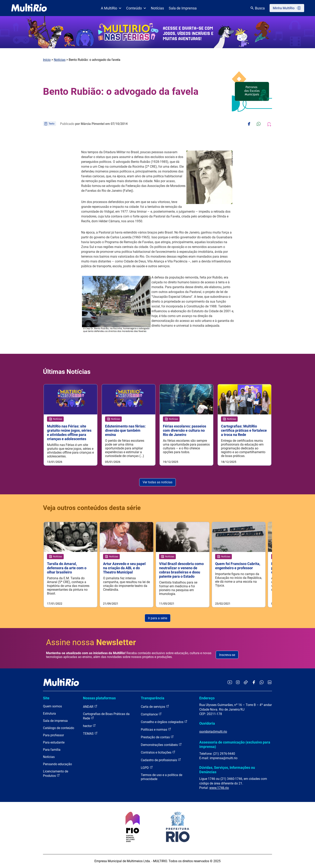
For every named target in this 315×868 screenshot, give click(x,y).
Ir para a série (158, 618)
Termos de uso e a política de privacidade (162, 777)
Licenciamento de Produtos (56, 774)
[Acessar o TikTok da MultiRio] (246, 683)
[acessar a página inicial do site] (29, 8)
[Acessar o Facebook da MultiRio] (254, 683)
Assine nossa (91, 643)
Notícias (157, 8)
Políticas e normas (156, 730)
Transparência (153, 698)
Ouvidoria (207, 724)
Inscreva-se (227, 655)
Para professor (53, 736)
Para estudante (54, 743)
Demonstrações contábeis (161, 745)
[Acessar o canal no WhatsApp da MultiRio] (262, 683)
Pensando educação (57, 764)
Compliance (151, 714)
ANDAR (90, 707)
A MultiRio (111, 8)
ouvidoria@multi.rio (213, 732)
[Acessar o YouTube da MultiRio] (230, 683)
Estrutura (49, 714)
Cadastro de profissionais (161, 760)
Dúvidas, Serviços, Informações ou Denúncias (227, 770)
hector (89, 726)
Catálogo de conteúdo (59, 728)
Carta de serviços (155, 707)
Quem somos (52, 707)
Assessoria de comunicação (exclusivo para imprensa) (235, 745)
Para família (52, 750)
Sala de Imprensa (183, 8)
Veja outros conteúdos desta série (92, 508)
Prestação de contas (157, 737)
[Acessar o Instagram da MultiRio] (238, 683)
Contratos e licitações (158, 753)
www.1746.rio (219, 788)
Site (46, 698)
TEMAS (90, 734)
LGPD (147, 768)
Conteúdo (136, 8)
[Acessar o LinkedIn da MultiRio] (270, 683)
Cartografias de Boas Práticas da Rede (106, 717)
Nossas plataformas (99, 698)
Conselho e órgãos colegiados (164, 722)
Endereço (207, 698)
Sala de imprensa (55, 721)
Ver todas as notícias (157, 482)
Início (47, 60)
